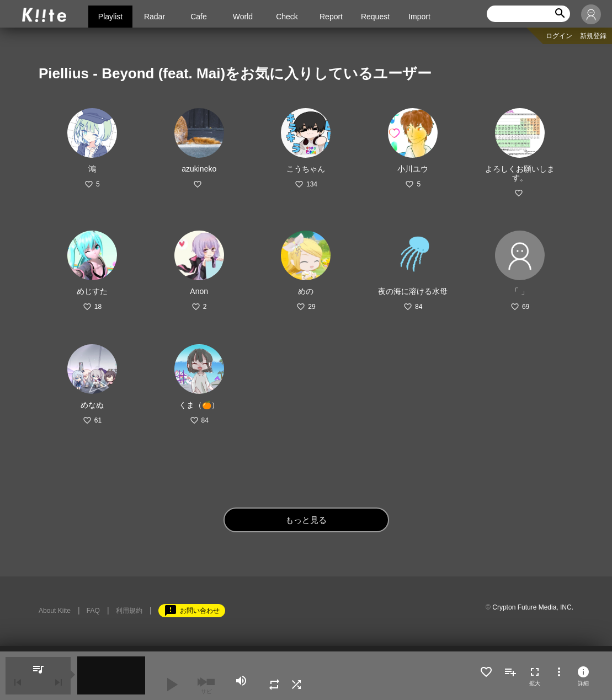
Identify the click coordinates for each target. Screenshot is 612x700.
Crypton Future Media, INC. (533, 607)
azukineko (199, 169)
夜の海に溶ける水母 (413, 291)
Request (375, 17)
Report (331, 17)
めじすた (92, 291)
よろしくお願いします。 (520, 173)
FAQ (93, 611)
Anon (199, 291)
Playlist (110, 17)
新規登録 (593, 36)
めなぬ (92, 405)
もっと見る (306, 520)
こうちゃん (306, 169)
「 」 (520, 291)
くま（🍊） (199, 405)
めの (306, 291)
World (243, 17)
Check (287, 17)
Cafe (199, 17)
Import (419, 17)
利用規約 (129, 611)
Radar (155, 17)
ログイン (559, 36)
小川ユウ (413, 169)
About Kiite (55, 611)
